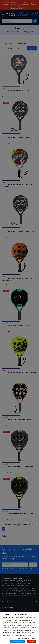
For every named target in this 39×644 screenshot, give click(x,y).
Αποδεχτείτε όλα (17, 641)
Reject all (32, 641)
